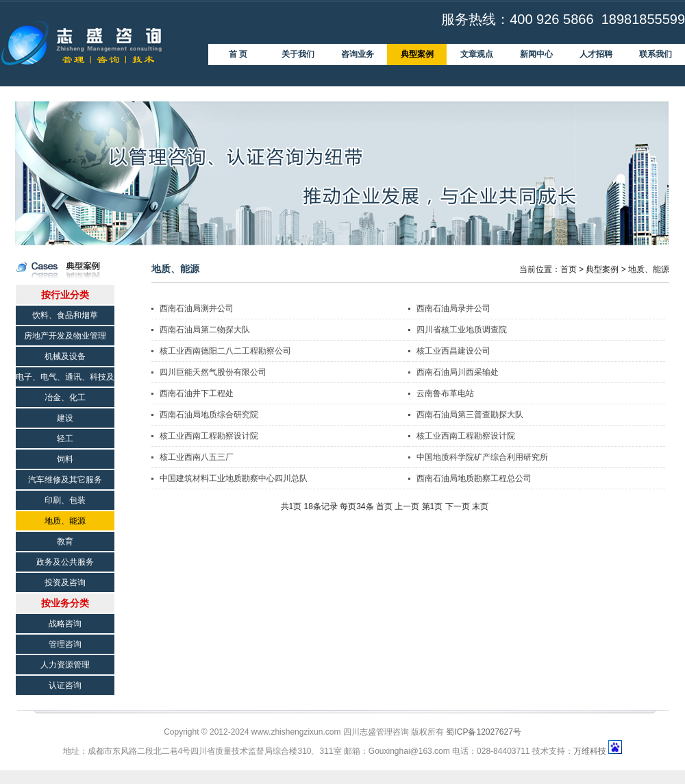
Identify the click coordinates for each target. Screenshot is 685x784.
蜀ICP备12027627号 (483, 732)
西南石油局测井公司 (197, 308)
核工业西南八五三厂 (197, 457)
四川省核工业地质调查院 (462, 330)
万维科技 (590, 751)
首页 (569, 269)
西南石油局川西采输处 (458, 372)
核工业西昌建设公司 (453, 351)
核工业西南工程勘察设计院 (209, 436)
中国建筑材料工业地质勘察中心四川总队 (234, 478)
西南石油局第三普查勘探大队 (470, 415)
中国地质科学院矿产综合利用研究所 (482, 457)
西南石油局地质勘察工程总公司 (474, 478)
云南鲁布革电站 (445, 393)
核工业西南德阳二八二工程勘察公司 (225, 351)
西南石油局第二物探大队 (205, 330)
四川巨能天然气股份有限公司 (213, 372)
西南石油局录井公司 (453, 308)
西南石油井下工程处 (197, 393)
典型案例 (602, 269)
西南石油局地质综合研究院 (209, 415)
